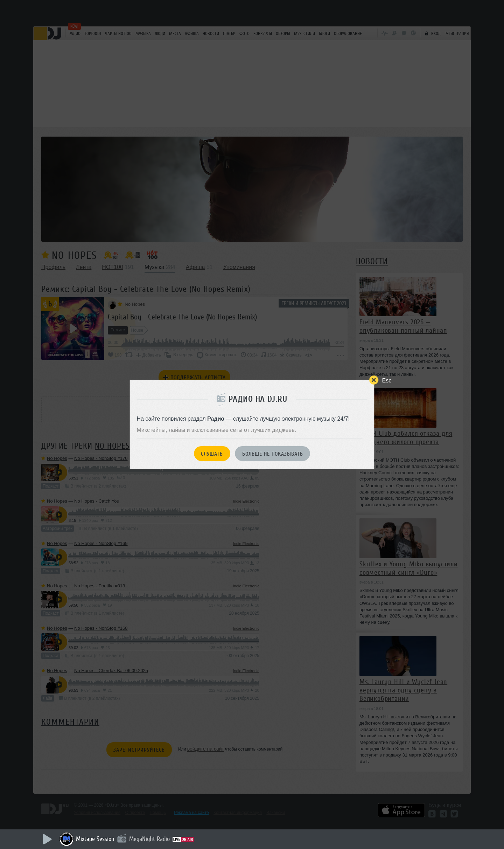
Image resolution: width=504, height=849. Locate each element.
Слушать (212, 454)
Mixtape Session (95, 839)
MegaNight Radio (149, 839)
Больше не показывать (273, 454)
